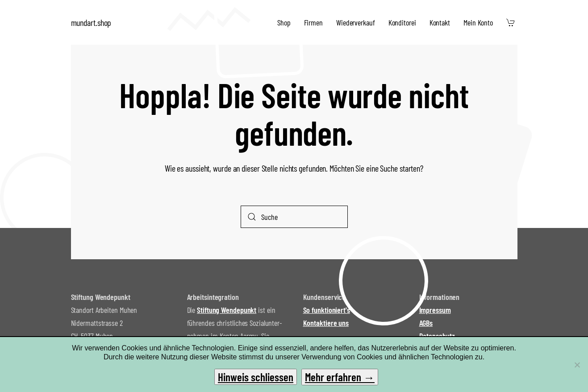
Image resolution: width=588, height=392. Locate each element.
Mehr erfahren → (340, 377)
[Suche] (294, 217)
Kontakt (440, 22)
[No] (577, 365)
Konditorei (402, 22)
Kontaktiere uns (326, 323)
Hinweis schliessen (256, 377)
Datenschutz (437, 336)
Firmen (313, 22)
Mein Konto (478, 22)
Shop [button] (284, 22)
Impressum (435, 310)
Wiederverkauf (356, 22)
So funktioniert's (327, 310)
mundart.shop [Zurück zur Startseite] (91, 22)
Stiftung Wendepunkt (227, 310)
